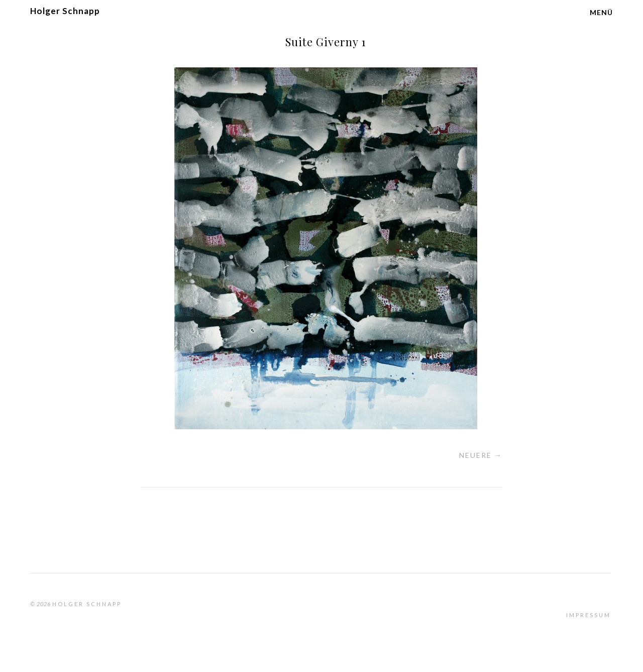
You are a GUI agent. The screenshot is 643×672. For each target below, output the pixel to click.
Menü (601, 12)
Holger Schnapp (65, 11)
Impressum (588, 615)
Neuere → (481, 455)
